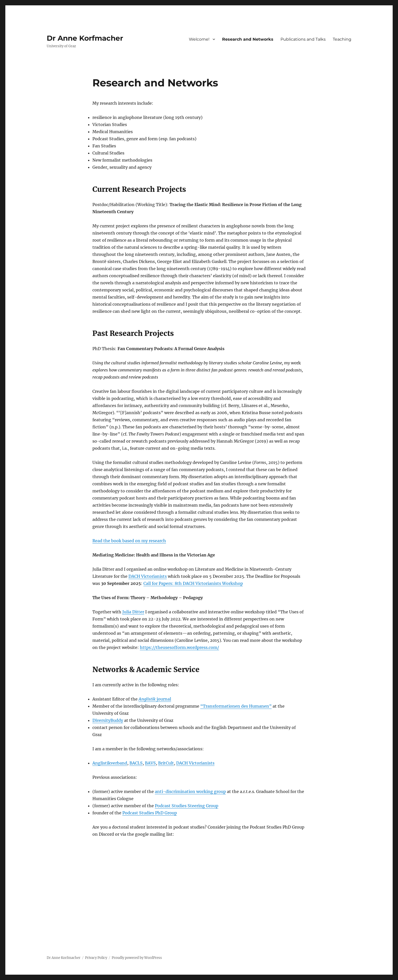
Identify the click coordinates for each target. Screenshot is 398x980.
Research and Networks (248, 39)
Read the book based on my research (129, 541)
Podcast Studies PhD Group (150, 813)
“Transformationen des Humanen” (236, 706)
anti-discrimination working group (190, 791)
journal (155, 699)
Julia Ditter (133, 612)
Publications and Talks (303, 39)
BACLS (136, 763)
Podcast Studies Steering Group (187, 806)
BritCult (166, 763)
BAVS (150, 763)
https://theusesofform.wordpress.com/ (179, 647)
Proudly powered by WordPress (137, 958)
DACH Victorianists (148, 576)
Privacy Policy (96, 958)
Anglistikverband (110, 763)
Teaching (342, 39)
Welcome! (199, 39)
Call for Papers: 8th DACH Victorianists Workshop (193, 583)
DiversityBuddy (108, 720)
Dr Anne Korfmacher (85, 38)
